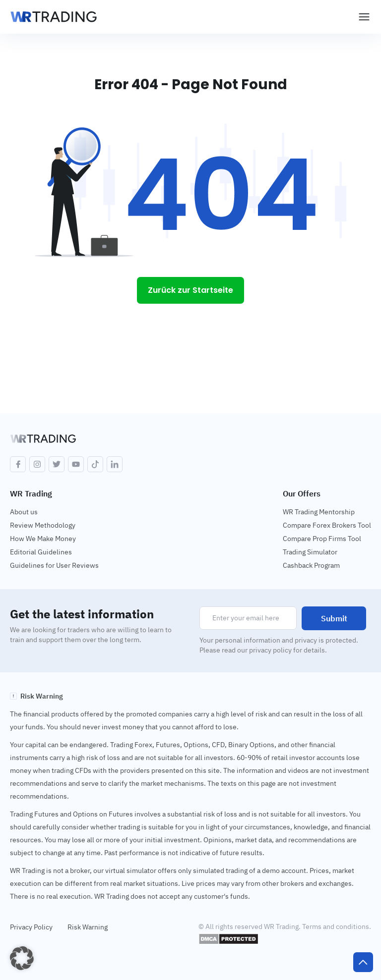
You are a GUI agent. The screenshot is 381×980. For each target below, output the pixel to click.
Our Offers (302, 493)
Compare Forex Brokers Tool (327, 525)
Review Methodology (43, 525)
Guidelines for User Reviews (54, 565)
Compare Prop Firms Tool (322, 539)
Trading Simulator (310, 552)
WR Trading (31, 493)
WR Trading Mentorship (319, 512)
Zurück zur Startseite (190, 290)
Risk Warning (88, 927)
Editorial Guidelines (41, 552)
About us (24, 512)
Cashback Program (311, 565)
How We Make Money (43, 539)
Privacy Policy (31, 927)
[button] (22, 958)
